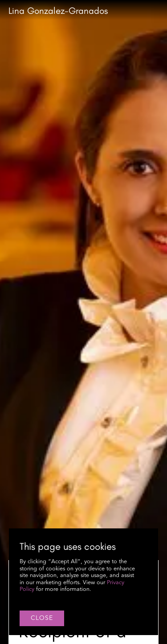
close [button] (42, 618)
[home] (58, 11)
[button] (159, 11)
